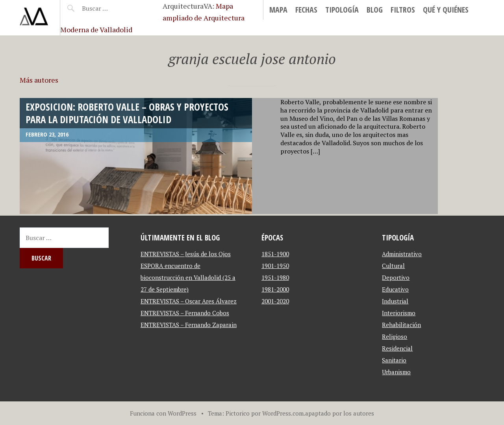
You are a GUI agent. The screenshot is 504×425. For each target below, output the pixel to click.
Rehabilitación (401, 325)
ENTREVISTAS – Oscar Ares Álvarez (189, 301)
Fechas (306, 10)
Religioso (395, 336)
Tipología (342, 10)
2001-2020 (275, 301)
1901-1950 (275, 266)
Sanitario (394, 360)
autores (364, 413)
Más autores (39, 80)
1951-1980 (275, 277)
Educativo (395, 289)
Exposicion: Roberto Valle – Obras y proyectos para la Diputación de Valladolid (127, 113)
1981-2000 (275, 289)
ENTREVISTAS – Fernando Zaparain (189, 325)
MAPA (278, 10)
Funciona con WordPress (163, 413)
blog (375, 10)
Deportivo (396, 277)
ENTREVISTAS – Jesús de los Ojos (186, 254)
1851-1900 (275, 254)
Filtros (403, 10)
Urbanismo (396, 372)
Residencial (397, 348)
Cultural (393, 266)
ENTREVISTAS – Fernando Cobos (185, 313)
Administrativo (402, 254)
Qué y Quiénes (446, 10)
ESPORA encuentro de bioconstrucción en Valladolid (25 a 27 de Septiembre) (188, 277)
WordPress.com (283, 413)
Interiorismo (399, 313)
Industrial (395, 301)
